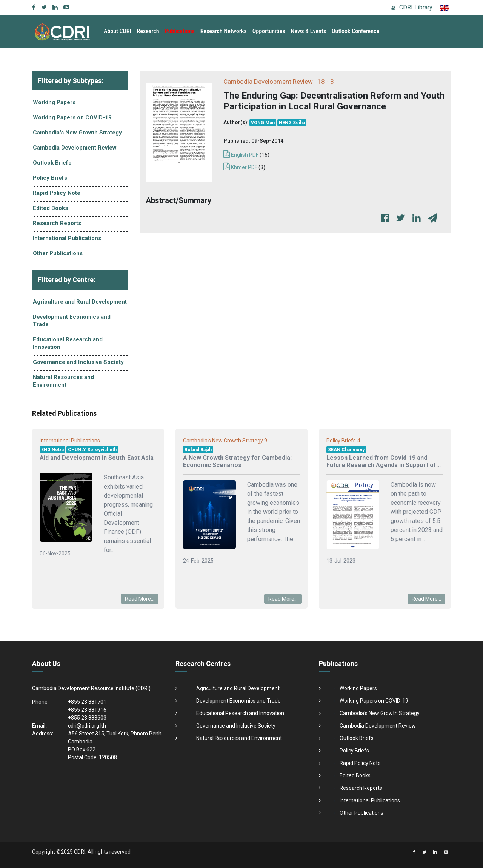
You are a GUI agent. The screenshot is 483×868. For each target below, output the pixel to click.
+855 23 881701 (87, 702)
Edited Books (50, 208)
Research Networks (224, 31)
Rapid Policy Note (57, 193)
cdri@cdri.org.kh (87, 726)
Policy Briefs (50, 178)
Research (148, 31)
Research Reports (57, 223)
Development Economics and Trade (72, 321)
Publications (180, 31)
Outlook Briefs (52, 163)
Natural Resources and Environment (63, 381)
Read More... (140, 599)
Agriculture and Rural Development (80, 302)
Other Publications (58, 253)
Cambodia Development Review (75, 148)
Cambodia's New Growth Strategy (77, 133)
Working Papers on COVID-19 (72, 117)
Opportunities (269, 31)
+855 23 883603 (87, 718)
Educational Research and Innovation (68, 343)
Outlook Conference (355, 31)
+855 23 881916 (87, 710)
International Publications (67, 238)
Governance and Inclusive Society (78, 362)
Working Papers (54, 102)
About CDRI (118, 31)
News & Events (308, 31)
